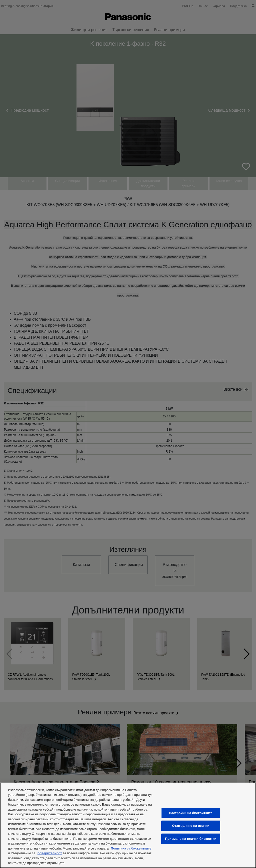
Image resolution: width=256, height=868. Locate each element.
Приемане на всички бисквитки (191, 839)
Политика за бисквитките (131, 848)
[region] (128, 825)
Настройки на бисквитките (191, 813)
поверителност (50, 853)
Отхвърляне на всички (191, 826)
